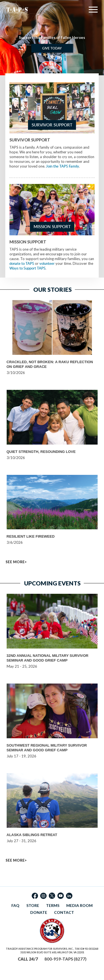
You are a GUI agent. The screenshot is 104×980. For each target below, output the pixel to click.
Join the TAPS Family (63, 166)
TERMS (53, 905)
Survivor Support (52, 125)
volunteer (47, 263)
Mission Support (52, 227)
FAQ (15, 905)
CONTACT (64, 912)
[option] (52, 38)
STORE (33, 905)
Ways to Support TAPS (27, 268)
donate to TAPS (22, 263)
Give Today (52, 48)
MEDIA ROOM (79, 905)
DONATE (39, 912)
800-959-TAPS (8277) (65, 959)
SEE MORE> (16, 562)
